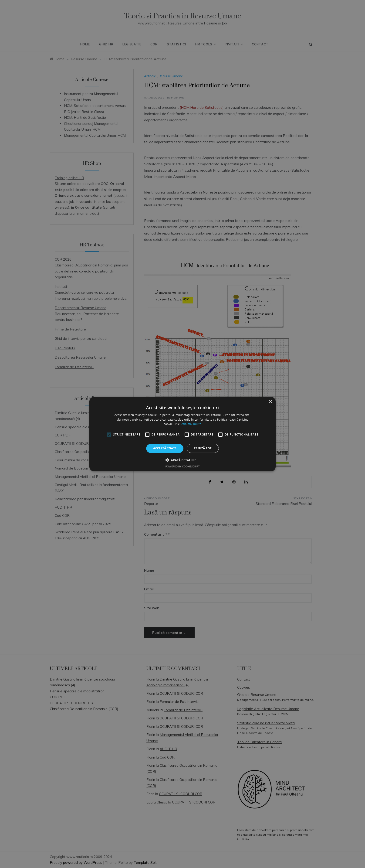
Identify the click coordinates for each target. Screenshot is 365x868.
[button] (182, 460)
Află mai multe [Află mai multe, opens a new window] (191, 424)
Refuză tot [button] (203, 448)
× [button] (270, 402)
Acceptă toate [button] (165, 448)
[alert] (182, 434)
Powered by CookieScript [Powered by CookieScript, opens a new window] (183, 466)
